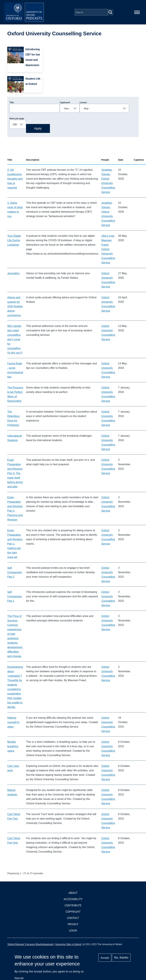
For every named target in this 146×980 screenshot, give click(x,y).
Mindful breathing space (13, 746)
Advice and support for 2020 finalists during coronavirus (15, 306)
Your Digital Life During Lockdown (14, 240)
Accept (105, 958)
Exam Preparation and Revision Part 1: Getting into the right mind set (15, 544)
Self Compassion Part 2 (15, 572)
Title (12, 103)
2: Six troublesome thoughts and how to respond (15, 179)
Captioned (65, 103)
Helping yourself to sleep (13, 722)
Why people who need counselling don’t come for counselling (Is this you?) (15, 340)
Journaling (13, 273)
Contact (73, 918)
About (73, 893)
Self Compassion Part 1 (15, 597)
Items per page (17, 119)
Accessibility (73, 899)
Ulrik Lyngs (108, 236)
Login (73, 931)
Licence (83, 103)
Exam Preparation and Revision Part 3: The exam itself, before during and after (15, 473)
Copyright (73, 912)
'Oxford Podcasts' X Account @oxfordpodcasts (30, 944)
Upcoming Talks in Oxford (68, 944)
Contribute (73, 905)
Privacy (73, 924)
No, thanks (121, 958)
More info (19, 978)
